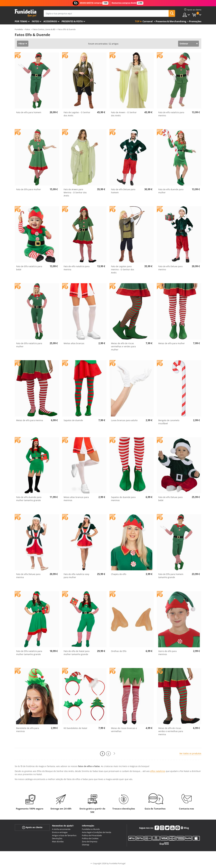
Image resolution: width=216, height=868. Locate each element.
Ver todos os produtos (190, 753)
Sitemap (86, 845)
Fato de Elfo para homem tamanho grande (171, 576)
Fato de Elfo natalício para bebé (29, 268)
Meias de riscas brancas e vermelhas (124, 730)
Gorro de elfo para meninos (167, 653)
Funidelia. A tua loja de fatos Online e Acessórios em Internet (25, 13)
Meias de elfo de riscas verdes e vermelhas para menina (171, 731)
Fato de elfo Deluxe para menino (170, 268)
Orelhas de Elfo (119, 651)
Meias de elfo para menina (30, 420)
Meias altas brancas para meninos (76, 499)
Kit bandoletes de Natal (75, 728)
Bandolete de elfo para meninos (28, 730)
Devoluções (57, 838)
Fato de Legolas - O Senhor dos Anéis (77, 114)
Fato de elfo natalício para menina (77, 268)
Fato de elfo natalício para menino (171, 114)
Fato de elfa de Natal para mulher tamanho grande (77, 653)
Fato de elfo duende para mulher (171, 191)
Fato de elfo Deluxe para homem (123, 191)
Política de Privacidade (92, 835)
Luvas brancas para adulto (124, 420)
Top (137, 21)
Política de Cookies (90, 838)
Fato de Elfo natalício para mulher (29, 345)
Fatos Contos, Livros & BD (44, 29)
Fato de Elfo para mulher (29, 189)
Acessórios (50, 21)
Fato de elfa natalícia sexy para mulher (76, 576)
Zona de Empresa (90, 841)
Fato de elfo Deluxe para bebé (170, 499)
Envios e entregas (60, 832)
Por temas (21, 21)
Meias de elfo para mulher (172, 343)
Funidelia (19, 29)
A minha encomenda (61, 829)
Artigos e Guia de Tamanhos (64, 835)
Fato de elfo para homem (29, 112)
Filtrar (22, 44)
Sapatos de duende (73, 420)
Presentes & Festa (72, 21)
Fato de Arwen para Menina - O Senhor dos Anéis (75, 192)
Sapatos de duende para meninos (123, 499)
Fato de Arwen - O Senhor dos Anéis (124, 114)
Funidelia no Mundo (91, 829)
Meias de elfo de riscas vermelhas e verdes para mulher (123, 346)
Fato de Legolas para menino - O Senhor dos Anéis (123, 269)
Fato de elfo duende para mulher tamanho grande (29, 499)
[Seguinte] (114, 754)
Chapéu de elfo (119, 574)
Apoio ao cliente (32, 827)
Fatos (35, 21)
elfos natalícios (158, 771)
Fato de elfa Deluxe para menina (28, 576)
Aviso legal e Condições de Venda (96, 832)
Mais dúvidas (58, 841)
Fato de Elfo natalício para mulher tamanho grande (29, 653)
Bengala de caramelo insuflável (169, 422)
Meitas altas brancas (74, 343)
